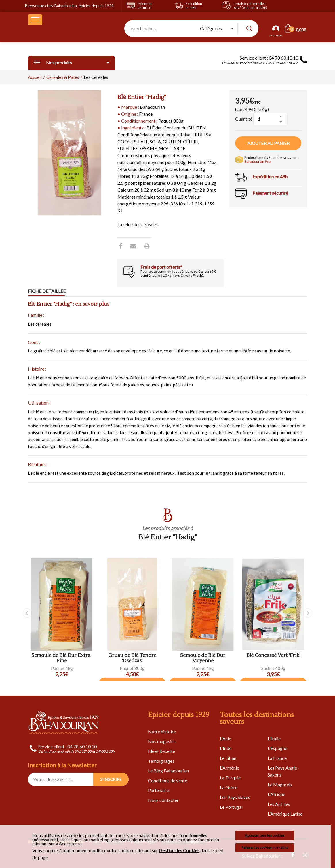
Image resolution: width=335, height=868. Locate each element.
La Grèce (229, 787)
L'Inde (226, 748)
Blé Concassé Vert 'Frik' (273, 656)
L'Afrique (276, 794)
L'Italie (274, 738)
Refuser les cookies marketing (265, 847)
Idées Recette (161, 751)
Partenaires (159, 790)
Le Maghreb (280, 784)
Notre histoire (162, 731)
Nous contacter (163, 800)
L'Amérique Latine (285, 814)
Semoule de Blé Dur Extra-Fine (62, 658)
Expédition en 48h (270, 177)
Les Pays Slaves (235, 797)
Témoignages (161, 761)
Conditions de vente (167, 780)
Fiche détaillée (47, 291)
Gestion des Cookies (179, 850)
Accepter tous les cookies (265, 835)
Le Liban (228, 758)
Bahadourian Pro (257, 162)
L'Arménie (230, 768)
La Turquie (230, 778)
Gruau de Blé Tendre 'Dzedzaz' (132, 658)
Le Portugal (231, 807)
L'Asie (225, 738)
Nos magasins (162, 741)
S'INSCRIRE (111, 779)
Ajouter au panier (268, 143)
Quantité (244, 119)
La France (277, 758)
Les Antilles (279, 804)
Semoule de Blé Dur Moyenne (203, 658)
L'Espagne (277, 748)
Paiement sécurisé (270, 193)
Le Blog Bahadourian (168, 771)
